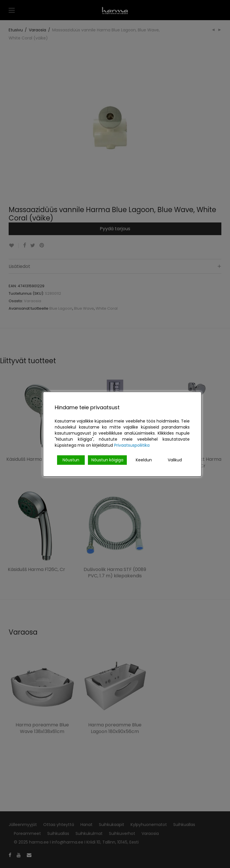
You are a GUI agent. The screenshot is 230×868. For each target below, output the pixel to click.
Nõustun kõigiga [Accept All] (107, 460)
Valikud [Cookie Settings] (175, 460)
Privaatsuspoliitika (132, 445)
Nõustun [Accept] (71, 460)
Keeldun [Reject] (144, 460)
